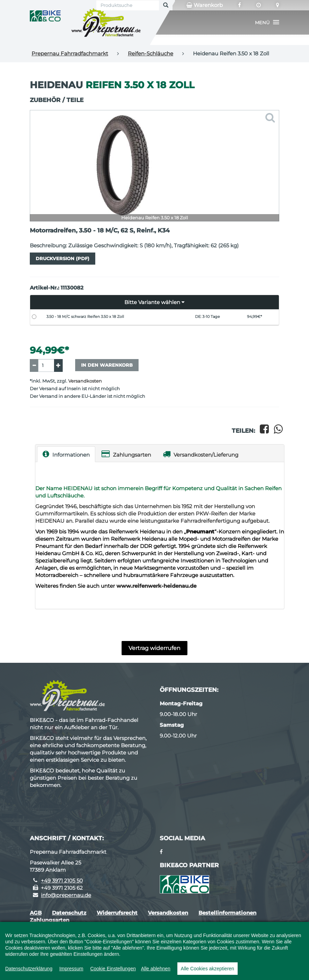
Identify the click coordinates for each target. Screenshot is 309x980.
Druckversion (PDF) (63, 258)
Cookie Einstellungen (113, 969)
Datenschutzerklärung (29, 969)
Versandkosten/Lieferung (201, 454)
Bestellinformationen (227, 913)
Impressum (71, 969)
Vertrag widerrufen (154, 648)
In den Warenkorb (107, 365)
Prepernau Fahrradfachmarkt (70, 53)
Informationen (66, 454)
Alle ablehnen (156, 969)
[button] (267, 22)
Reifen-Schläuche (151, 53)
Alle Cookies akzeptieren (208, 969)
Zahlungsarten (126, 454)
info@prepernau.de (66, 895)
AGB (36, 913)
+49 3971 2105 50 (62, 881)
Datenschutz (69, 913)
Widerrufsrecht (117, 913)
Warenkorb (205, 5)
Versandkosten (85, 381)
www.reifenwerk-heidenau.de (156, 586)
